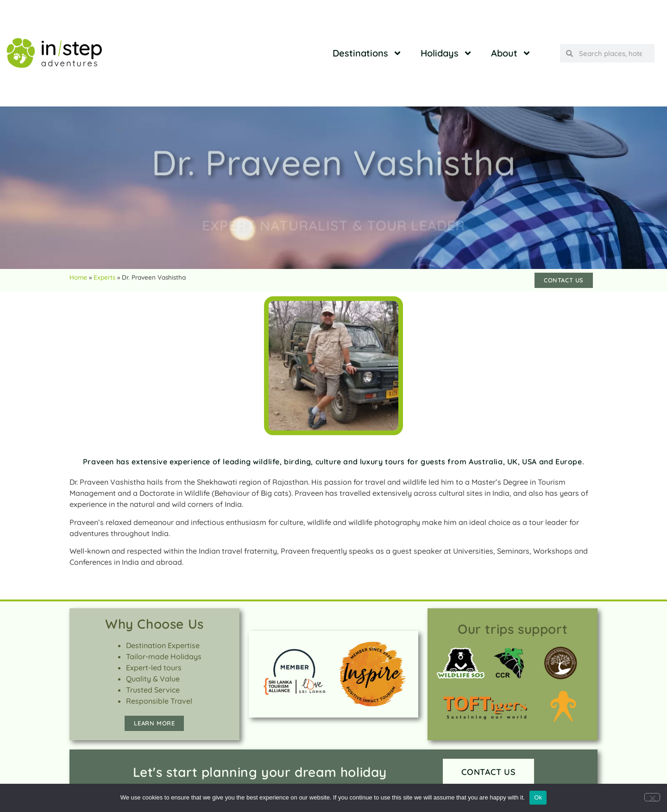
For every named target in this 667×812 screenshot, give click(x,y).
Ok (538, 797)
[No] (652, 797)
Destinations (367, 53)
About (511, 53)
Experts (104, 277)
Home (78, 277)
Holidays (447, 53)
